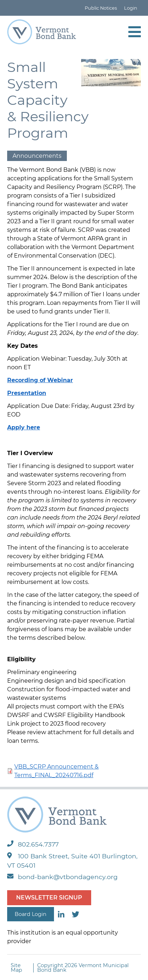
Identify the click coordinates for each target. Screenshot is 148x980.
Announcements (37, 156)
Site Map (16, 968)
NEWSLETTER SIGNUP (49, 898)
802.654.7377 (33, 844)
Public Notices (101, 8)
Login (131, 8)
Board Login (31, 914)
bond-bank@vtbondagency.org (62, 877)
